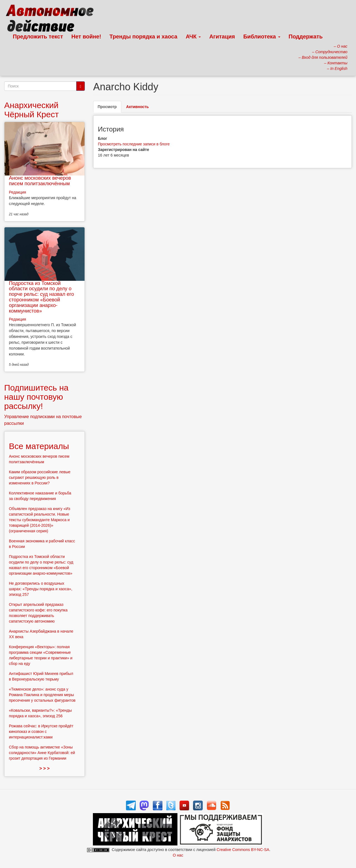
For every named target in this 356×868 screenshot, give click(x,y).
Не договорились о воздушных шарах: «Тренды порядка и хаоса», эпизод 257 (41, 589)
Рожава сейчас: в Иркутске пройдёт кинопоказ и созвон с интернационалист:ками (41, 732)
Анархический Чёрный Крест (31, 110)
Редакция (18, 192)
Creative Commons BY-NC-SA (243, 850)
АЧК (193, 36)
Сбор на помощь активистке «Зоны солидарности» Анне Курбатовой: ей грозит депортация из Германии (42, 753)
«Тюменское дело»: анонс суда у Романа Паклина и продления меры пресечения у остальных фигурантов (42, 695)
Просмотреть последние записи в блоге (134, 144)
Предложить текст (38, 36)
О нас (178, 855)
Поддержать (306, 36)
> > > (45, 768)
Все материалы (39, 446)
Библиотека (262, 36)
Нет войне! (86, 36)
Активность (138, 107)
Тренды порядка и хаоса (144, 36)
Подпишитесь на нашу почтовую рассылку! (36, 397)
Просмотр (109, 108)
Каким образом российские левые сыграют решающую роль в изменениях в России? (40, 477)
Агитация (222, 36)
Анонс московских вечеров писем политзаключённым (40, 181)
